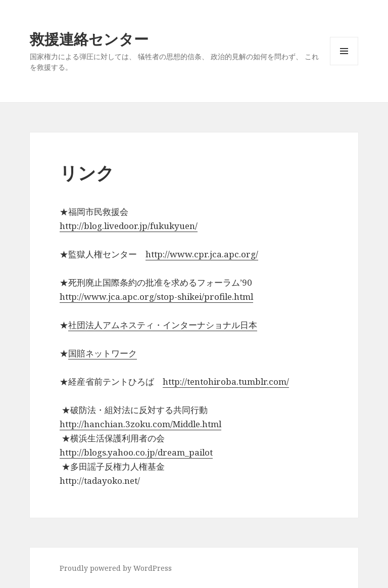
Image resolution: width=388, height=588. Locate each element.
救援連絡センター (89, 39)
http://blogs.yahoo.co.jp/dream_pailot (136, 452)
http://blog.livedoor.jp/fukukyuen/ (129, 226)
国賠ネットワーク (103, 353)
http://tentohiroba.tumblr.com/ (226, 381)
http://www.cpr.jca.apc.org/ (202, 254)
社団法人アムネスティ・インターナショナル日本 (163, 325)
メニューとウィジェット (344, 65)
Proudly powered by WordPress (116, 568)
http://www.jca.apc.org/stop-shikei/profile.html (156, 297)
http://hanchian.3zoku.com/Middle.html (140, 424)
